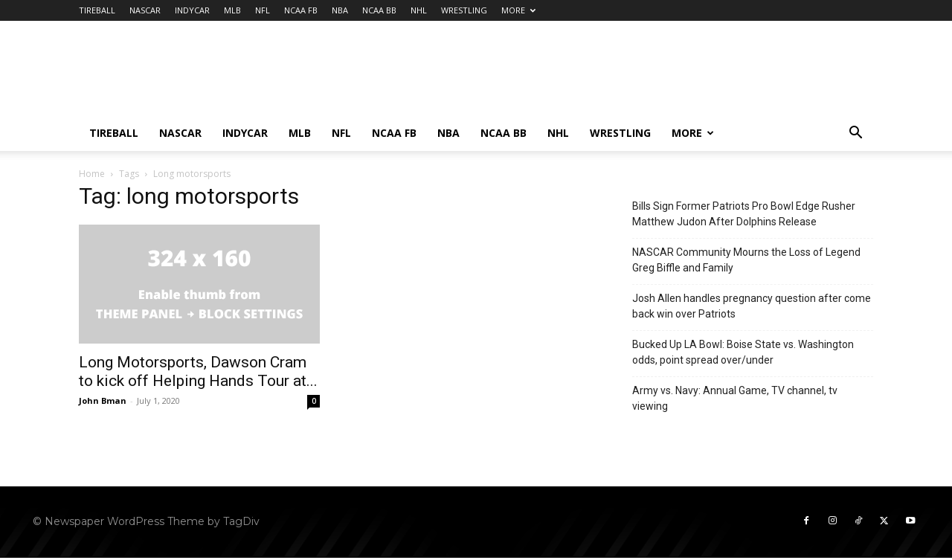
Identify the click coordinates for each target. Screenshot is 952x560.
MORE (518, 10)
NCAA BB (379, 10)
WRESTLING (464, 10)
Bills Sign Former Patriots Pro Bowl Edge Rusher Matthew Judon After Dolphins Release (744, 214)
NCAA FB (301, 10)
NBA (340, 10)
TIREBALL (97, 10)
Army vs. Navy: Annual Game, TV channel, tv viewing (735, 398)
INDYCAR (192, 10)
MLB (232, 10)
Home (92, 174)
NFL (263, 10)
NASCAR (145, 10)
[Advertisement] (602, 75)
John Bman (103, 400)
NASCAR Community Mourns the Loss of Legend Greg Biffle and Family (746, 260)
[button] (855, 134)
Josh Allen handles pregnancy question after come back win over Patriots (752, 306)
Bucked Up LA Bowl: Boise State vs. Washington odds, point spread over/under (743, 352)
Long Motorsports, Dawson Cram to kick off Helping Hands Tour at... (198, 371)
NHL (419, 10)
